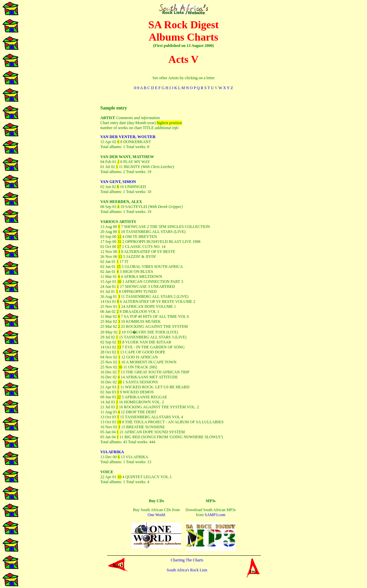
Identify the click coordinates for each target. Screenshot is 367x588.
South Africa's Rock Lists (187, 570)
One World (156, 515)
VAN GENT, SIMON (118, 182)
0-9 (137, 88)
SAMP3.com (215, 515)
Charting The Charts (187, 560)
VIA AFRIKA (112, 452)
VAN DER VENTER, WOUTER (128, 137)
